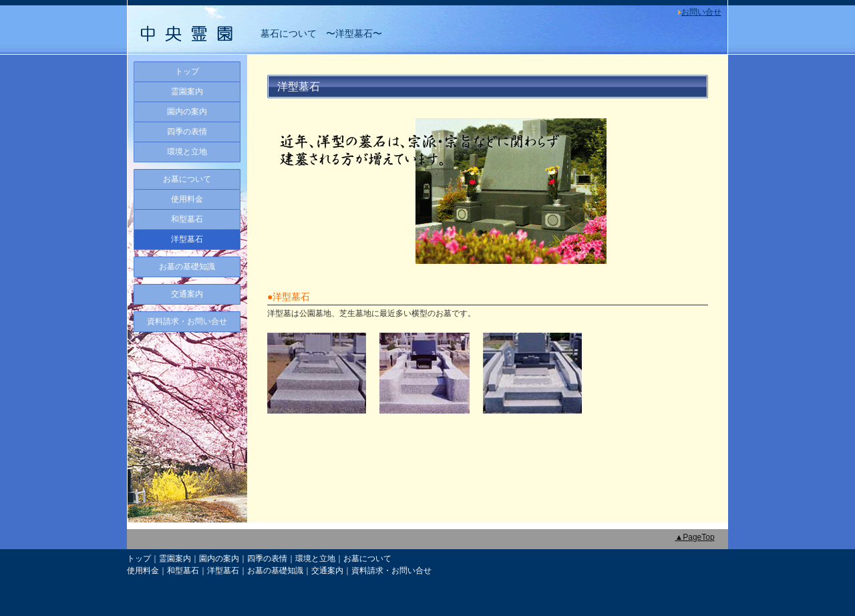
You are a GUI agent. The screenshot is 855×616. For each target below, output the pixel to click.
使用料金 (187, 199)
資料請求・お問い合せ (187, 321)
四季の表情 (187, 132)
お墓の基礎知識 (187, 267)
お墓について (187, 179)
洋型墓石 (187, 239)
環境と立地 (187, 152)
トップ (187, 71)
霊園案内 (187, 92)
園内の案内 (187, 112)
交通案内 (187, 294)
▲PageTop (694, 537)
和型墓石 (187, 219)
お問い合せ (701, 12)
